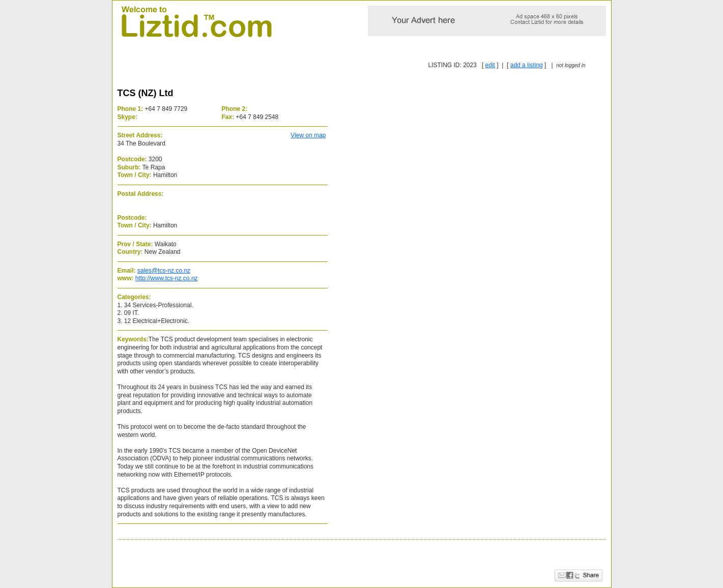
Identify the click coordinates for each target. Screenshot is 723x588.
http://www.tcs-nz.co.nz (167, 278)
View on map (308, 135)
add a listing (527, 65)
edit (490, 65)
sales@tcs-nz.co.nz (164, 271)
